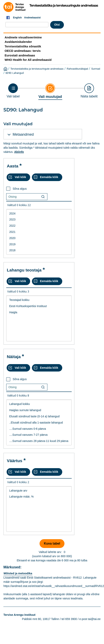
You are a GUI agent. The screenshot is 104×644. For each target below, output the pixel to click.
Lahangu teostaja (24, 270)
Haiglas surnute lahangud (39, 410)
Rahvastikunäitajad (77, 69)
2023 (39, 220)
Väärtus (15, 461)
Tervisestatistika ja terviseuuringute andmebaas (37, 69)
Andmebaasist (32, 18)
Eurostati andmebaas (20, 55)
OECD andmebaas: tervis (23, 51)
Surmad (96, 69)
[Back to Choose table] (13, 91)
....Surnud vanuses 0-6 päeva (39, 429)
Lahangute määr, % (39, 497)
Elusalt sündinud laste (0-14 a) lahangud (39, 416)
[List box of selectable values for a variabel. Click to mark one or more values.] (39, 232)
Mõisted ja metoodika (18, 573)
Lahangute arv (39, 491)
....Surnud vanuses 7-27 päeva (39, 435)
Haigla (39, 312)
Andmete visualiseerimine (23, 37)
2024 (39, 214)
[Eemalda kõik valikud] (47, 177)
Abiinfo (19, 152)
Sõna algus (20, 189)
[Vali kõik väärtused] (18, 177)
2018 (39, 250)
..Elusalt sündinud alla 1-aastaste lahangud (39, 423)
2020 (39, 238)
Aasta (13, 166)
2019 (39, 244)
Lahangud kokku (39, 404)
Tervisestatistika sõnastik (23, 46)
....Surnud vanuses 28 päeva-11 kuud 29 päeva (39, 441)
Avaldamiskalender (18, 42)
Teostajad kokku (39, 300)
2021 (39, 232)
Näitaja (14, 357)
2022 (39, 226)
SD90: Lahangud (15, 73)
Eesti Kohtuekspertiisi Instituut (39, 306)
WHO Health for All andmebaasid (28, 60)
